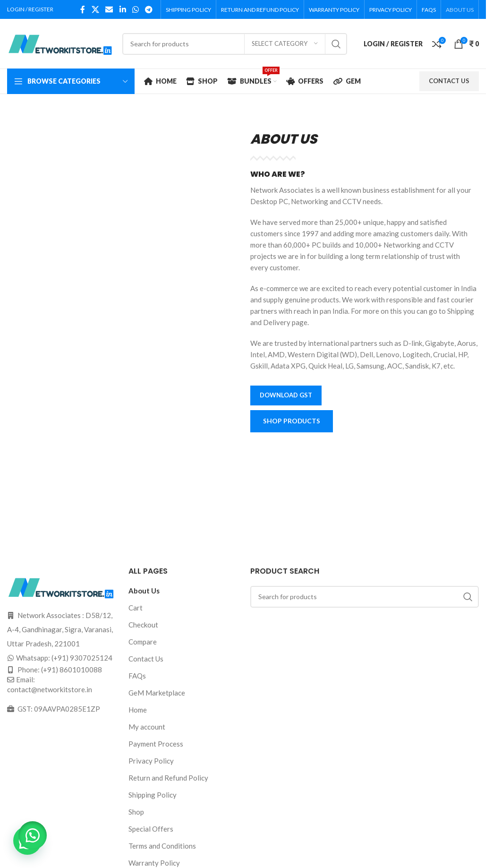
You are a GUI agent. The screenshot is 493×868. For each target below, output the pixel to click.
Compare (143, 642)
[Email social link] (109, 9)
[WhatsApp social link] (135, 9)
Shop (136, 812)
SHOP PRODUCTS (292, 421)
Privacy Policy (151, 761)
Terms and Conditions (162, 846)
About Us (144, 591)
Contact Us (146, 659)
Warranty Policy (154, 863)
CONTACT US (449, 81)
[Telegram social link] (149, 9)
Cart (136, 608)
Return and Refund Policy (168, 778)
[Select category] (285, 44)
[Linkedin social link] (123, 9)
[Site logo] (60, 43)
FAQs (137, 676)
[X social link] (95, 9)
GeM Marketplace (157, 693)
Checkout (143, 625)
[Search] (235, 44)
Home (138, 710)
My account (147, 727)
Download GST (286, 395)
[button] (33, 835)
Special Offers (151, 829)
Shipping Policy (153, 795)
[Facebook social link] (83, 9)
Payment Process (156, 744)
